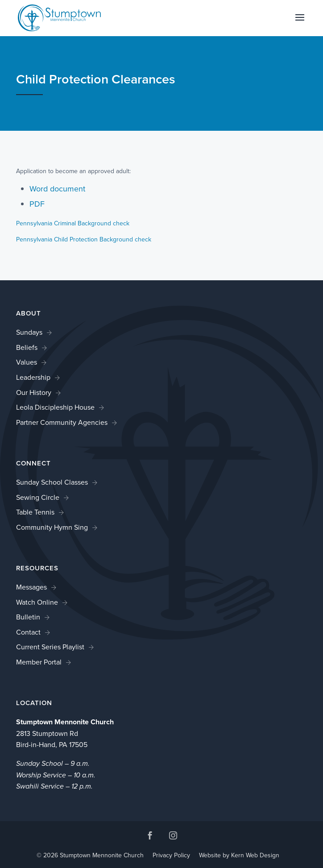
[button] (300, 23)
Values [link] (27, 362)
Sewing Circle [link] (38, 497)
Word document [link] (57, 189)
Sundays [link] (29, 332)
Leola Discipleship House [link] (55, 407)
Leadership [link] (33, 377)
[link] (59, 17)
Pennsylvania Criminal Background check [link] (73, 223)
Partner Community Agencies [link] (62, 422)
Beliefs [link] (27, 347)
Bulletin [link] (28, 617)
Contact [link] (28, 632)
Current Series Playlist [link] (50, 647)
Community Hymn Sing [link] (52, 527)
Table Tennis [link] (35, 512)
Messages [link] (31, 587)
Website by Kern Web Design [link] (239, 855)
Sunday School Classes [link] (52, 482)
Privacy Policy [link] (171, 855)
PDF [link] (37, 204)
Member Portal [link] (39, 662)
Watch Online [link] (37, 602)
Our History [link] (34, 392)
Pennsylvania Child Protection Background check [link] (84, 239)
